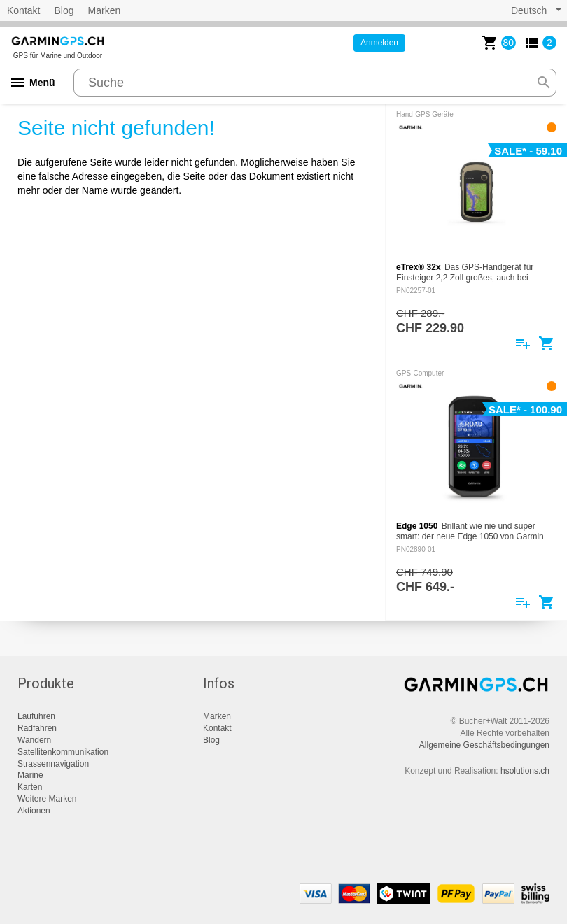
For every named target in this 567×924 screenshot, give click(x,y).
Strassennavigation (53, 764)
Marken (105, 10)
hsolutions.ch (525, 771)
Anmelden (379, 43)
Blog (64, 10)
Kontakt (23, 10)
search (544, 83)
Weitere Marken (47, 799)
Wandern (34, 740)
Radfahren (37, 728)
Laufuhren (36, 716)
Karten (30, 787)
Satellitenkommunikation (63, 752)
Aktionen (34, 811)
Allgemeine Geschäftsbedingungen (484, 745)
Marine (30, 775)
